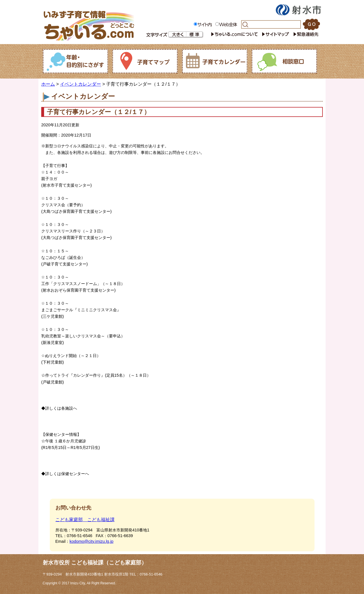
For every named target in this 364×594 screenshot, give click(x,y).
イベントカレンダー (80, 84)
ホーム (48, 84)
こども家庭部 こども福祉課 (85, 520)
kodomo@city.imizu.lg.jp (91, 541)
